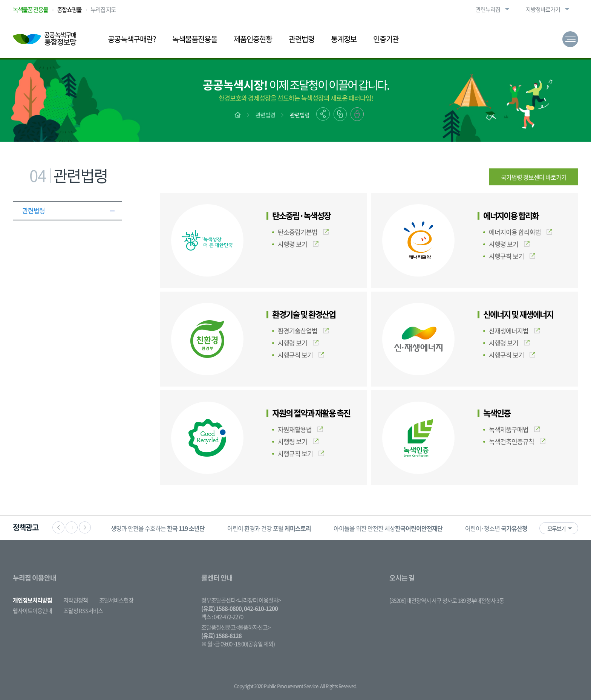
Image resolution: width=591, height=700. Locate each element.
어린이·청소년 (496, 528)
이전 (58, 527)
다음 (85, 527)
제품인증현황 (253, 39)
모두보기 (556, 529)
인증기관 (386, 39)
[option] (158, 528)
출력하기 (357, 114)
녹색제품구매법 (514, 429)
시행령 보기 (298, 244)
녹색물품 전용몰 (30, 9)
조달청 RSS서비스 (83, 611)
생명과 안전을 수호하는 (158, 528)
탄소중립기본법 (303, 232)
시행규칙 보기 (512, 256)
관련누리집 (488, 9)
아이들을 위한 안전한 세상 (388, 528)
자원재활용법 (300, 429)
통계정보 (344, 39)
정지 (72, 527)
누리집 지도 (103, 9)
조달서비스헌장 (116, 600)
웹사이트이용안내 (32, 611)
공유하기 (323, 114)
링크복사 (340, 114)
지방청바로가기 (543, 9)
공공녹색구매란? (132, 39)
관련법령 (302, 39)
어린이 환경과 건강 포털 (269, 528)
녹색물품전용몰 (195, 39)
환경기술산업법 (303, 331)
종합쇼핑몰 (69, 9)
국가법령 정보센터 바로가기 (534, 177)
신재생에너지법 (514, 331)
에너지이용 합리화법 (521, 232)
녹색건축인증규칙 (517, 441)
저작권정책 (76, 600)
